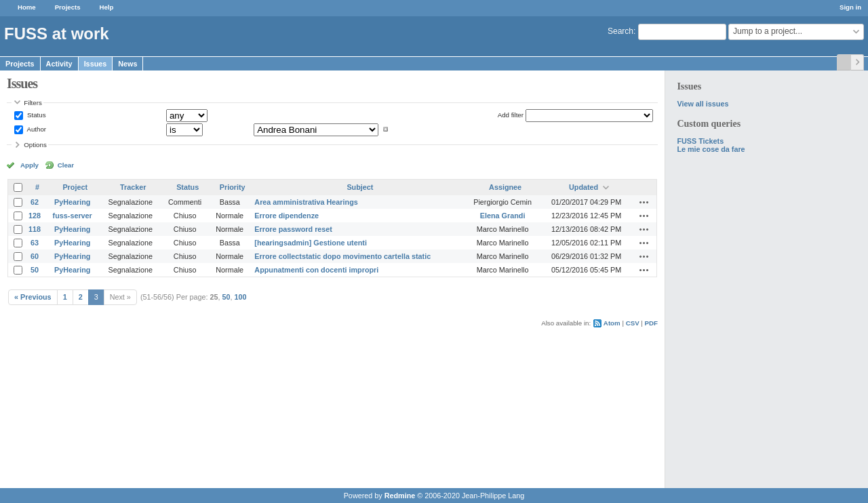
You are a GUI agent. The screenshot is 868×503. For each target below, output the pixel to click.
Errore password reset (293, 229)
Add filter (511, 115)
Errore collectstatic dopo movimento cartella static (342, 256)
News (127, 64)
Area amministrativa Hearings (306, 202)
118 (35, 229)
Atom (612, 323)
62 (35, 202)
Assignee (505, 187)
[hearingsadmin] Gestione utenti (311, 243)
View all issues (703, 104)
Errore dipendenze (287, 216)
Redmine (400, 496)
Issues (96, 64)
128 (35, 216)
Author (36, 129)
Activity (59, 64)
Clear (66, 165)
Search (620, 31)
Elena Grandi (503, 216)
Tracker (133, 187)
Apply (29, 165)
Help (107, 7)
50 (35, 270)
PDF (651, 323)
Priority (233, 187)
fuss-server (73, 216)
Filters (33, 103)
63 (35, 243)
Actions (644, 202)
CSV (633, 323)
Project (75, 187)
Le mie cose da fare (711, 149)
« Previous (33, 297)
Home (27, 7)
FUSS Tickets (700, 141)
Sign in (850, 7)
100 (241, 297)
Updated (584, 187)
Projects (68, 7)
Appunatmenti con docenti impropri (316, 270)
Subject (360, 187)
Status (35, 115)
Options (35, 145)
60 (35, 256)
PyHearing (72, 202)
